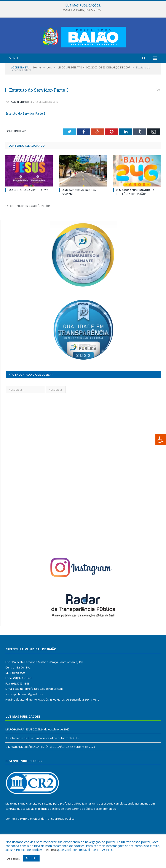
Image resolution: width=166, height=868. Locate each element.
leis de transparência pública (74, 826)
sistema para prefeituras (59, 820)
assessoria (106, 820)
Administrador (21, 119)
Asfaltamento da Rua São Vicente (27, 755)
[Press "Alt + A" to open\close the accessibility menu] (161, 440)
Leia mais (51, 850)
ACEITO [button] (31, 858)
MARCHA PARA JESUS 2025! (82, 10)
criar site (32, 820)
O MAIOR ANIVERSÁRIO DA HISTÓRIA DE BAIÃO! (136, 209)
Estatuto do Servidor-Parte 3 (25, 130)
